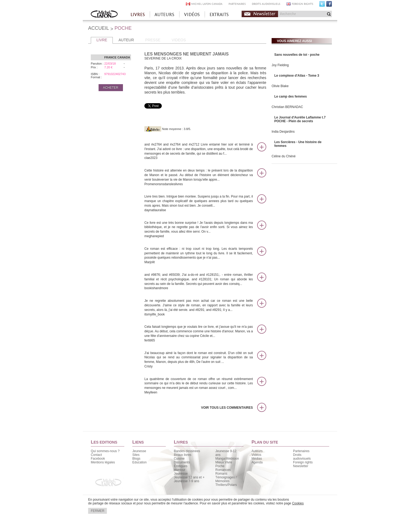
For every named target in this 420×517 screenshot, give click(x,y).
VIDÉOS (192, 15)
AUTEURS (164, 15)
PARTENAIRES (237, 4)
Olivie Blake (280, 86)
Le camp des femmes (290, 96)
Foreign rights (303, 462)
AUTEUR (126, 40)
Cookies (298, 503)
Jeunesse (139, 451)
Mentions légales (103, 462)
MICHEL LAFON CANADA (207, 4)
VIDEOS (179, 40)
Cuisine (179, 459)
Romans (221, 474)
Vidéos (256, 455)
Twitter (322, 5)
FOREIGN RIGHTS (302, 4)
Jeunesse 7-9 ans (187, 481)
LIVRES (138, 15)
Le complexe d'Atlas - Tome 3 (297, 76)
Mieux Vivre (224, 462)
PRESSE (153, 40)
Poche (220, 466)
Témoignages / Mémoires (226, 479)
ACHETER (110, 88)
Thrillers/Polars (226, 485)
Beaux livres (183, 455)
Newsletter (264, 14)
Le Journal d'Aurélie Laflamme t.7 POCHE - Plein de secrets (300, 119)
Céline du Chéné (284, 156)
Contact (96, 455)
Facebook (329, 5)
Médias (257, 459)
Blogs (136, 459)
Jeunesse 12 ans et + (189, 477)
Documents (182, 462)
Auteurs (257, 451)
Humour (180, 470)
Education (139, 462)
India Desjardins (283, 132)
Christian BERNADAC (287, 107)
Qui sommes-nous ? (105, 451)
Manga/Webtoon (227, 459)
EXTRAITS (219, 15)
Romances (223, 470)
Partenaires (301, 451)
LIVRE (102, 40)
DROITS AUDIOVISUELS (266, 4)
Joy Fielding (280, 65)
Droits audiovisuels (302, 457)
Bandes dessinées (187, 451)
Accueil (104, 15)
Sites (136, 455)
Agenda (257, 462)
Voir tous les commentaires (227, 408)
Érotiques (181, 466)
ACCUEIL (99, 28)
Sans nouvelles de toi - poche (297, 55)
